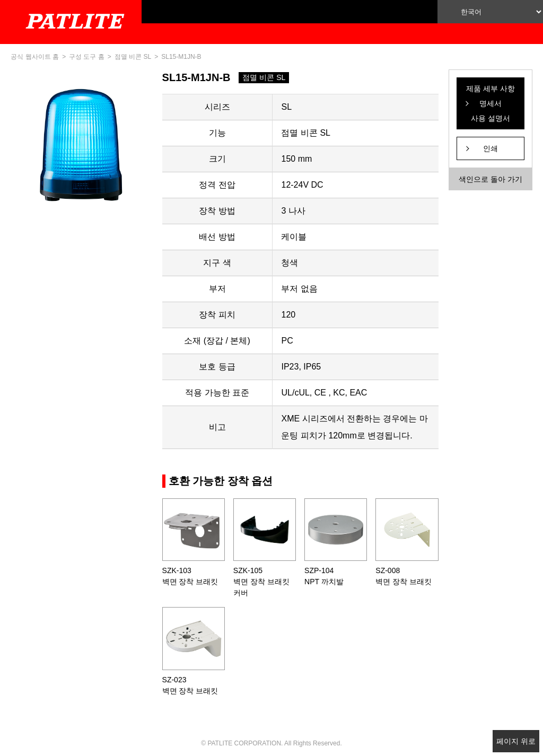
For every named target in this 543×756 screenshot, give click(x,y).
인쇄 (491, 148)
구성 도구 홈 (87, 57)
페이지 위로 (516, 741)
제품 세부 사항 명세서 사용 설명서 (491, 103)
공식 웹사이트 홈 (35, 57)
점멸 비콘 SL (133, 57)
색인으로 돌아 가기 (491, 179)
